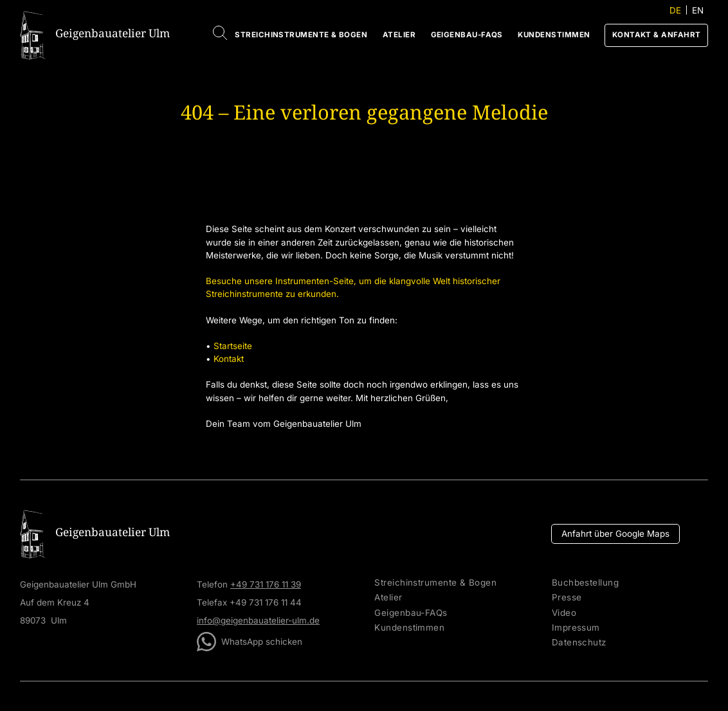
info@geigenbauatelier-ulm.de (258, 620)
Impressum (576, 628)
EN (698, 10)
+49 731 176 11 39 (266, 584)
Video (564, 613)
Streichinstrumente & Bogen (301, 35)
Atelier (399, 35)
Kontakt (229, 359)
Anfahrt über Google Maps (615, 534)
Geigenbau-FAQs (467, 35)
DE (675, 10)
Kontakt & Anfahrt (657, 35)
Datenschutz (579, 643)
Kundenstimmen (554, 35)
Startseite (233, 346)
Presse (567, 598)
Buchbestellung (585, 583)
